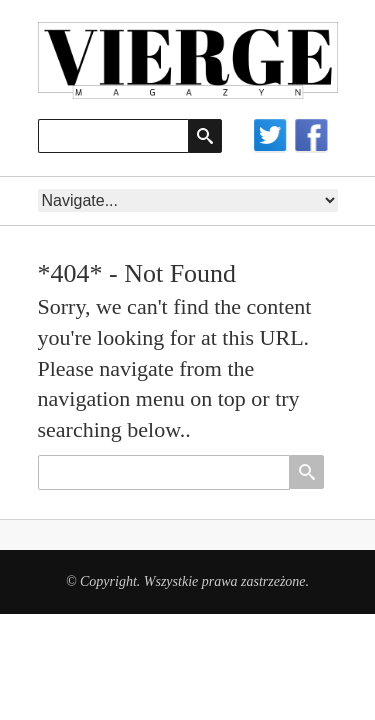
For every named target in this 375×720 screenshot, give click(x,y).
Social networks (291, 136)
